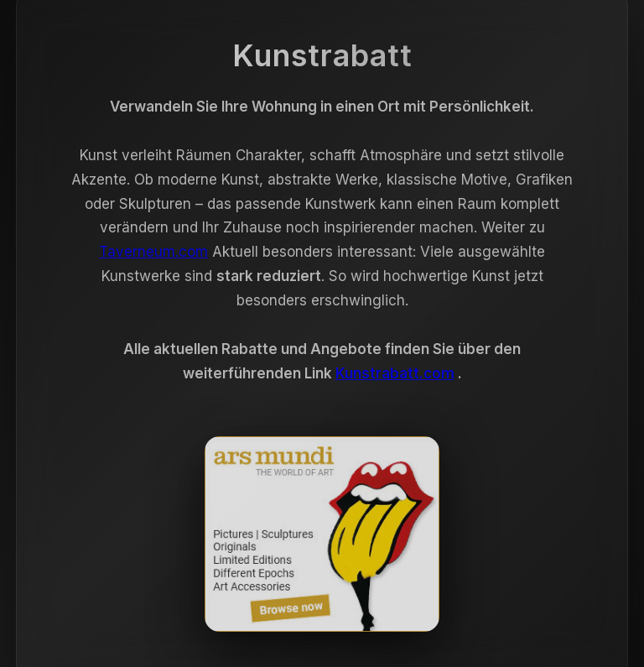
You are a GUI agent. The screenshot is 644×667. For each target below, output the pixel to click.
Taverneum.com (153, 254)
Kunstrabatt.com (395, 376)
